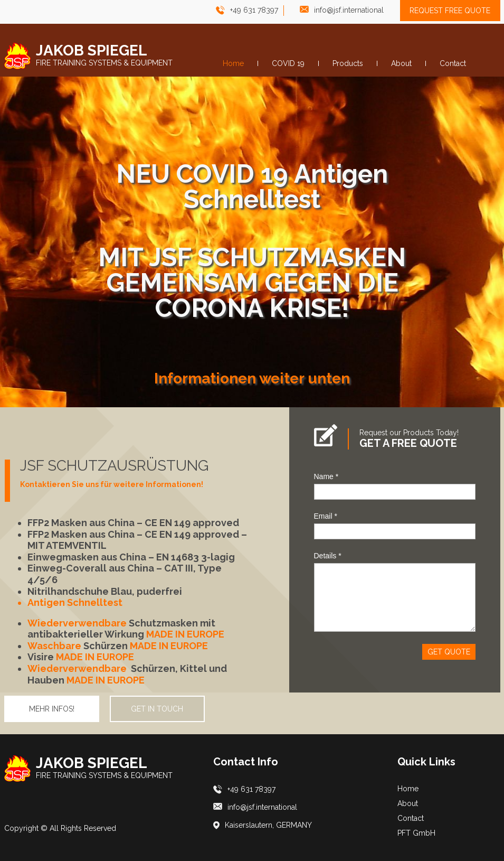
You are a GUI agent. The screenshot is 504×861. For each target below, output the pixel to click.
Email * (326, 516)
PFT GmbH (416, 833)
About (408, 803)
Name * (326, 476)
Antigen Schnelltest (75, 602)
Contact (411, 818)
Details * (328, 556)
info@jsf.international (349, 10)
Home (408, 789)
